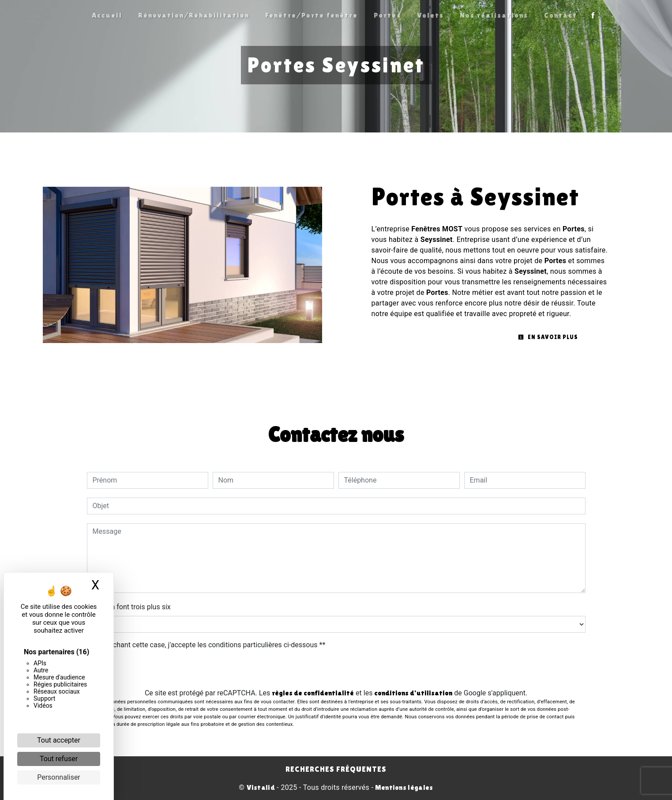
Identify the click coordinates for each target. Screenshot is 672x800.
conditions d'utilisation (413, 693)
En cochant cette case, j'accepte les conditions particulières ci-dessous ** (211, 645)
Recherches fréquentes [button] (336, 769)
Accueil (107, 15)
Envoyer (336, 670)
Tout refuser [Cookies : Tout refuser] (59, 759)
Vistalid (261, 787)
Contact (561, 15)
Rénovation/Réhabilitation (194, 15)
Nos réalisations (494, 15)
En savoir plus (548, 337)
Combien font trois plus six (129, 607)
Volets (430, 15)
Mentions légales (403, 787)
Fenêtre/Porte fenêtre (312, 15)
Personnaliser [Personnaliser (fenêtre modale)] (59, 777)
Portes (387, 15)
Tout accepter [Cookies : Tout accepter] (59, 740)
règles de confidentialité (313, 693)
